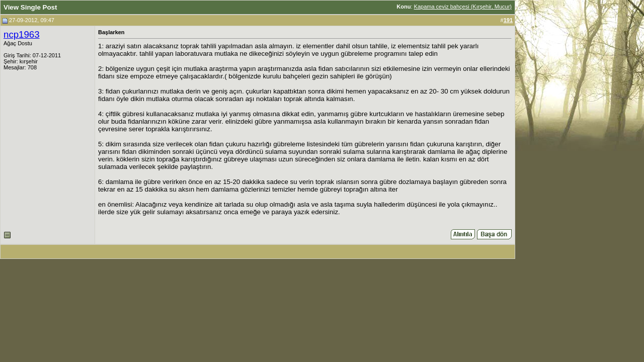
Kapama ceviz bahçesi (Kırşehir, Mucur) (463, 7)
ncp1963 (22, 34)
